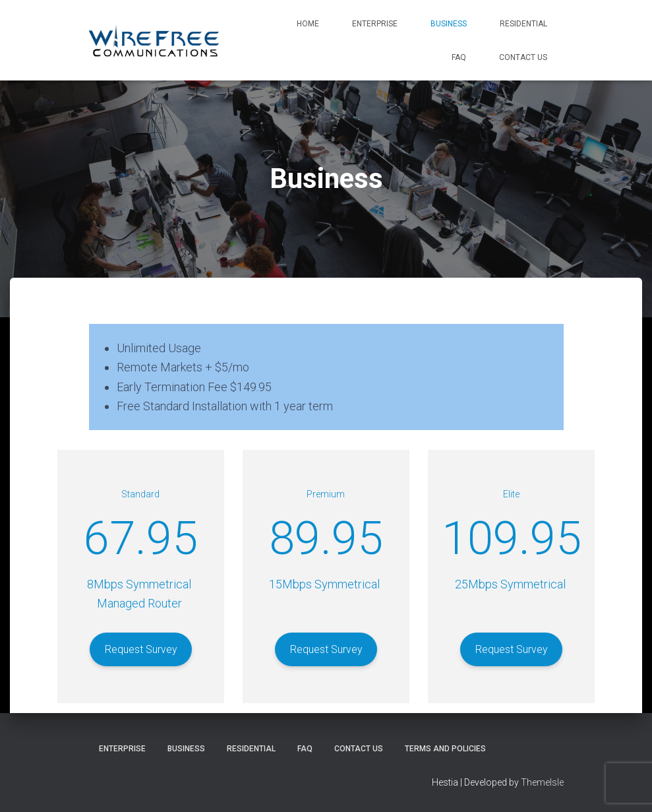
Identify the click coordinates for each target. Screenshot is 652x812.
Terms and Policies (445, 749)
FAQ (459, 57)
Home (308, 24)
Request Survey (141, 649)
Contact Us (523, 57)
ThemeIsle (542, 782)
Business (449, 24)
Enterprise (375, 24)
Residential (523, 24)
